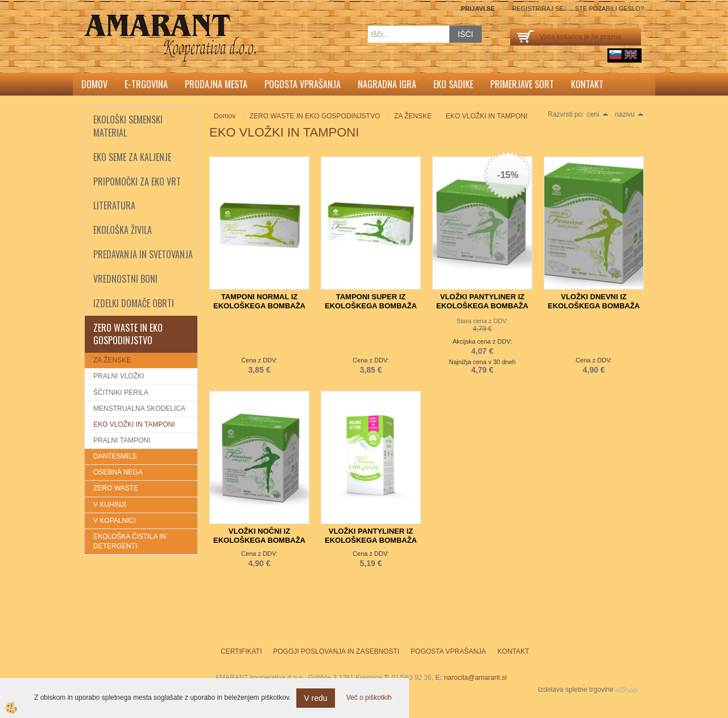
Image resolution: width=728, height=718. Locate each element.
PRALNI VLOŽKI (119, 376)
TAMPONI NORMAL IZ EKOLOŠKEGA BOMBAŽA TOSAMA (259, 306)
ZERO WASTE (116, 488)
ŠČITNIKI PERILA (121, 393)
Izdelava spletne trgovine (576, 690)
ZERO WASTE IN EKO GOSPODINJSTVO (315, 116)
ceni (598, 114)
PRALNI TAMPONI (122, 440)
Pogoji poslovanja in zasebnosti (336, 651)
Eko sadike (453, 84)
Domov (94, 84)
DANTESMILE (115, 456)
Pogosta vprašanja (303, 84)
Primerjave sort (522, 84)
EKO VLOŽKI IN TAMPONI (134, 424)
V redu (315, 698)
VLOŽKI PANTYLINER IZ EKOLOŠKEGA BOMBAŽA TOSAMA (482, 306)
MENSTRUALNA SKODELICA (139, 408)
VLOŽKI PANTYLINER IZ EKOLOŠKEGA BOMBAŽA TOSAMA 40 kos (371, 540)
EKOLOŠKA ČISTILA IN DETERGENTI (130, 541)
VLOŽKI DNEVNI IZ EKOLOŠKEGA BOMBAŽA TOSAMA (594, 306)
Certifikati (241, 651)
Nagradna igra (387, 84)
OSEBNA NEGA (118, 472)
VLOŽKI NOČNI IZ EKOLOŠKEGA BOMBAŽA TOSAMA (259, 540)
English (631, 55)
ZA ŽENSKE (112, 360)
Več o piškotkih (369, 698)
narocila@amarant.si (475, 678)
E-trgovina (146, 84)
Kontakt (587, 84)
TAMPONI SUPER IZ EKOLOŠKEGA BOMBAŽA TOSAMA (371, 306)
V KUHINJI (110, 505)
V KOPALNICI (114, 521)
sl (615, 55)
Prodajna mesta (216, 84)
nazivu (629, 114)
